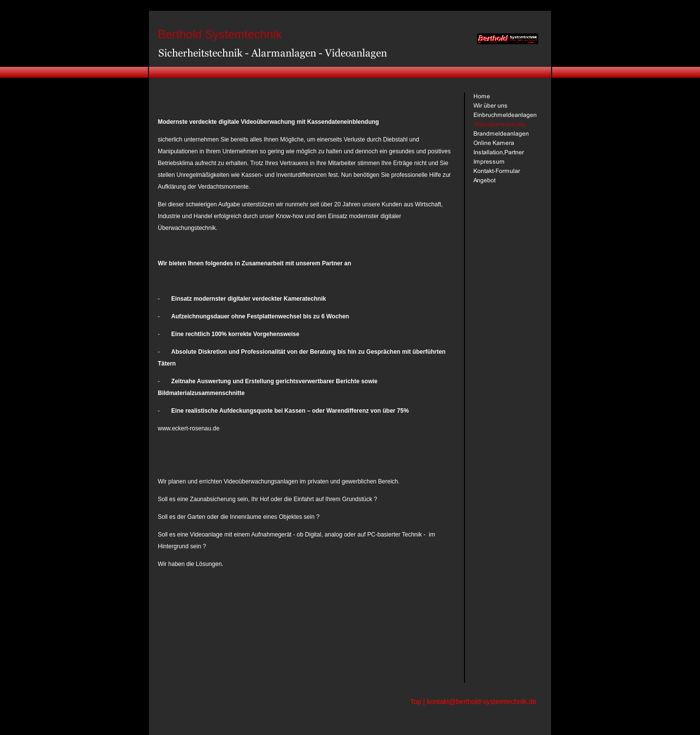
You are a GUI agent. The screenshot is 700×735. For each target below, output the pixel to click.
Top (416, 702)
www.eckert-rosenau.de (189, 428)
